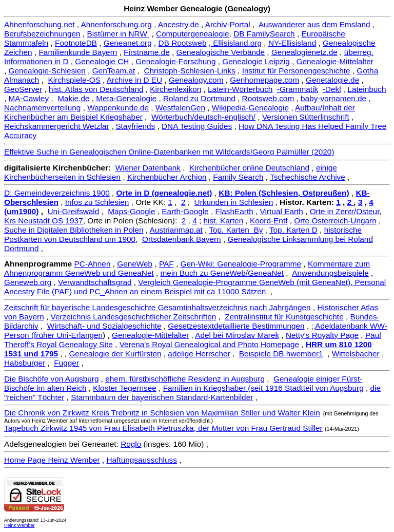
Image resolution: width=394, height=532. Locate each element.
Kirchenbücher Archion (167, 177)
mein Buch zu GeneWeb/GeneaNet (222, 273)
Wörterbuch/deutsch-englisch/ (203, 117)
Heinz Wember (19, 525)
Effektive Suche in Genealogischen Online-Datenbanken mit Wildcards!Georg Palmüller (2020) (169, 152)
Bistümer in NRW (118, 34)
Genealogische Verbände (221, 52)
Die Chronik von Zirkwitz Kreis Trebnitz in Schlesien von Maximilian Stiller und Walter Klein (162, 413)
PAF (166, 264)
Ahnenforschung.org (116, 24)
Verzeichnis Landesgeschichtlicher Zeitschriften (134, 317)
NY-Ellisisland (292, 43)
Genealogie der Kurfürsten (115, 354)
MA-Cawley (29, 98)
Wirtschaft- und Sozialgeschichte (104, 326)
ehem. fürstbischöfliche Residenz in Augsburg (185, 379)
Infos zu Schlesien (97, 202)
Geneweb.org (28, 282)
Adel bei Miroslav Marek (237, 335)
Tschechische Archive (308, 177)
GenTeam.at (114, 71)
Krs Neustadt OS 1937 (44, 221)
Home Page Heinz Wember (52, 460)
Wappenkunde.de (118, 108)
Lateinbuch (367, 89)
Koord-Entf (269, 221)
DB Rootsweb (183, 43)
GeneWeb (135, 264)
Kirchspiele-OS (74, 80)
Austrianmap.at (176, 230)
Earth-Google (185, 211)
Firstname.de (147, 52)
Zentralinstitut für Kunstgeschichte (284, 317)
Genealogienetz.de (304, 52)
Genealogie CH (102, 61)
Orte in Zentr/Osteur (345, 211)
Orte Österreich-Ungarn (335, 221)
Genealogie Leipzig (256, 61)
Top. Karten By (236, 230)
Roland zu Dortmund (199, 98)
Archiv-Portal (228, 24)
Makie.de (73, 98)
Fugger (66, 363)
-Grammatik (298, 89)
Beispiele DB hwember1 (281, 354)
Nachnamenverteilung (42, 108)
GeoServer (23, 89)
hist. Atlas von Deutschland (96, 89)
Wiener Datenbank (148, 168)
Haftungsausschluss (141, 460)
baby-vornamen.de (333, 98)
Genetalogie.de (332, 80)
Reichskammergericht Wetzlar (57, 126)
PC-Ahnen (93, 264)
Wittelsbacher (356, 354)
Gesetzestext (191, 326)
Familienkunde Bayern (78, 52)
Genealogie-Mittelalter (335, 61)
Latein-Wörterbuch (240, 89)
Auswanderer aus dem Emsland (314, 24)
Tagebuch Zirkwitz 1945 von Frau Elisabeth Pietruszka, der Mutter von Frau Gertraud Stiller (163, 428)
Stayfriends (135, 126)
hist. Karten (223, 221)
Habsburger (25, 363)
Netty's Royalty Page (322, 335)
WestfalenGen (180, 108)
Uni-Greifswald (74, 211)
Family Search (238, 177)
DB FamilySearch (264, 34)
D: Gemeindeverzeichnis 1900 (57, 193)
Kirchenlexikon (175, 89)
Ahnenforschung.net (40, 24)
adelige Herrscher (199, 354)
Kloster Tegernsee (125, 388)
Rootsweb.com (268, 98)
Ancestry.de (179, 24)
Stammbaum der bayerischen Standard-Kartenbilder (162, 397)
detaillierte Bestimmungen (259, 326)
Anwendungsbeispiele (330, 273)
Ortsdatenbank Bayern (182, 239)
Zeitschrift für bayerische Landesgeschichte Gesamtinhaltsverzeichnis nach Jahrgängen (157, 307)
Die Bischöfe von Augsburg (51, 379)
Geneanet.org (128, 43)
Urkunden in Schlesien (234, 202)
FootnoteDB (76, 43)
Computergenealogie (193, 34)
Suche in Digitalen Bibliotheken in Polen (74, 230)
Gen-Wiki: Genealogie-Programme (241, 264)
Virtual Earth (282, 211)
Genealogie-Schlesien (47, 71)
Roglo (131, 444)
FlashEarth (234, 211)
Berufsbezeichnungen (42, 34)
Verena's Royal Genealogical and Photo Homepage (209, 344)
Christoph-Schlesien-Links (189, 71)
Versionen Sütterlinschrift (306, 117)
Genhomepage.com (264, 80)
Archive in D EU (134, 80)
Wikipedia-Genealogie (250, 108)
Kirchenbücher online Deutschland (249, 168)
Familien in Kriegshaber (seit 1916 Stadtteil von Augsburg (263, 388)
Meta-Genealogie (126, 98)
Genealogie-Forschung (175, 61)
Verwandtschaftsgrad (95, 282)
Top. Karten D (293, 230)
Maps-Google (131, 211)
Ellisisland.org (237, 43)
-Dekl (332, 89)
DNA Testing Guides (197, 126)
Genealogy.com (196, 80)
